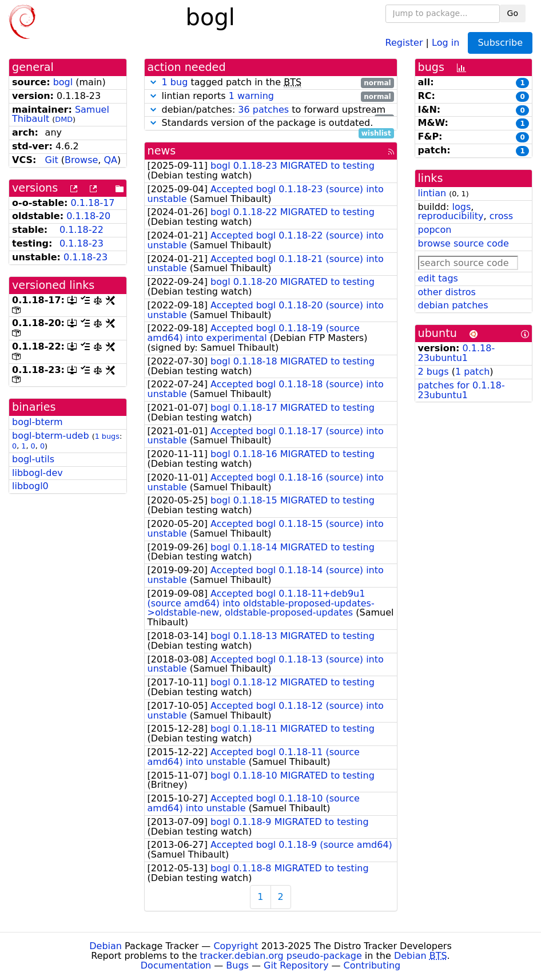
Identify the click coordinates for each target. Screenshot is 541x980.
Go (513, 13)
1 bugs (107, 436)
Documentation (176, 965)
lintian (432, 193)
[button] (153, 82)
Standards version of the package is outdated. (271, 123)
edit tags (438, 278)
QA (110, 160)
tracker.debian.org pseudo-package (281, 956)
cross (501, 216)
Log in (445, 42)
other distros (447, 292)
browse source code (464, 243)
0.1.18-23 (81, 243)
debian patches (453, 305)
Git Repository (296, 965)
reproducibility (451, 216)
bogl (63, 82)
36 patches (263, 110)
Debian (106, 946)
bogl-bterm (37, 422)
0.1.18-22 (81, 230)
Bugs (237, 965)
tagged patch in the (271, 83)
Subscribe (500, 43)
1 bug (175, 82)
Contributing (372, 965)
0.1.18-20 (88, 216)
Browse (81, 160)
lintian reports (271, 96)
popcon (435, 230)
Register (404, 42)
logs (461, 207)
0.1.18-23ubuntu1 (457, 353)
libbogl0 (30, 486)
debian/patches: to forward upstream (271, 110)
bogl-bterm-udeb (51, 436)
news (162, 151)
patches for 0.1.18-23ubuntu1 (462, 390)
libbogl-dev (37, 473)
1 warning (251, 96)
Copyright (236, 946)
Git (52, 160)
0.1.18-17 (93, 203)
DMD (64, 119)
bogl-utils (33, 459)
